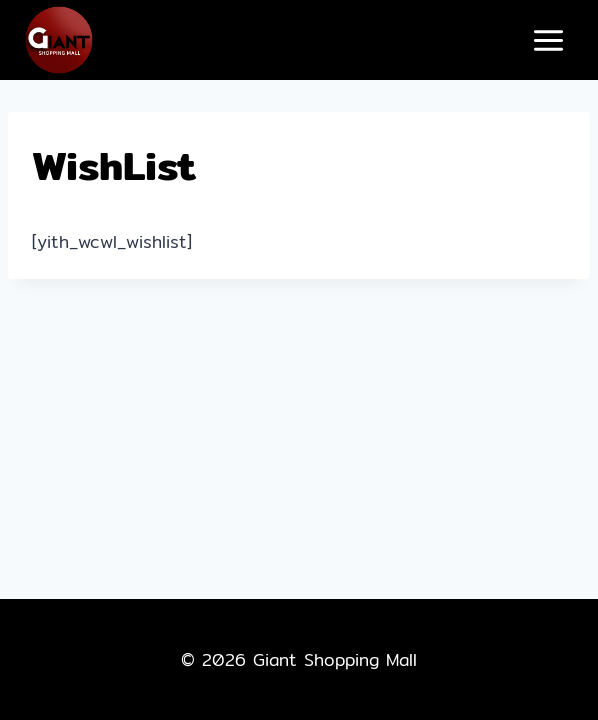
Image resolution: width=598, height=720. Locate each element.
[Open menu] (548, 40)
